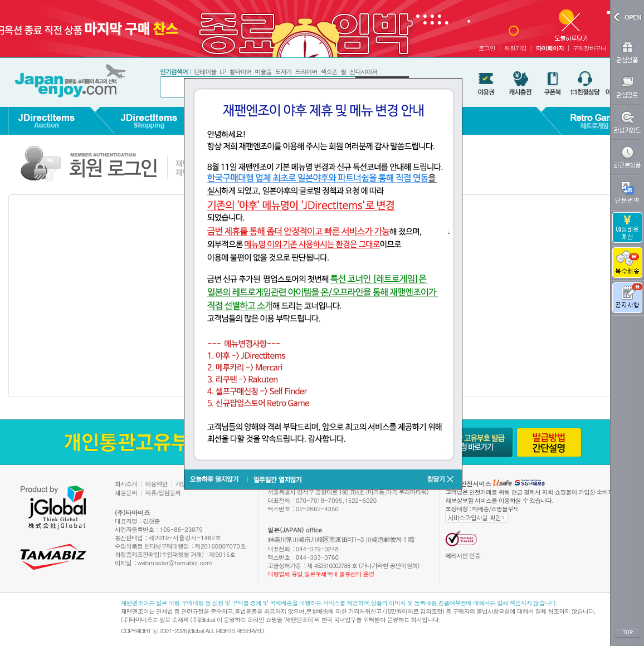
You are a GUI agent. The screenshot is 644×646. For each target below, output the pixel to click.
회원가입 (515, 48)
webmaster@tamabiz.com (175, 563)
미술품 (263, 72)
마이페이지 (550, 48)
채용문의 (126, 493)
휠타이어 (240, 72)
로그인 (487, 48)
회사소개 (126, 484)
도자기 (283, 72)
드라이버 (306, 72)
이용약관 (157, 484)
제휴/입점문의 (163, 493)
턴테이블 (205, 72)
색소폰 (329, 72)
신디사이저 (363, 72)
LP (223, 72)
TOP (627, 633)
